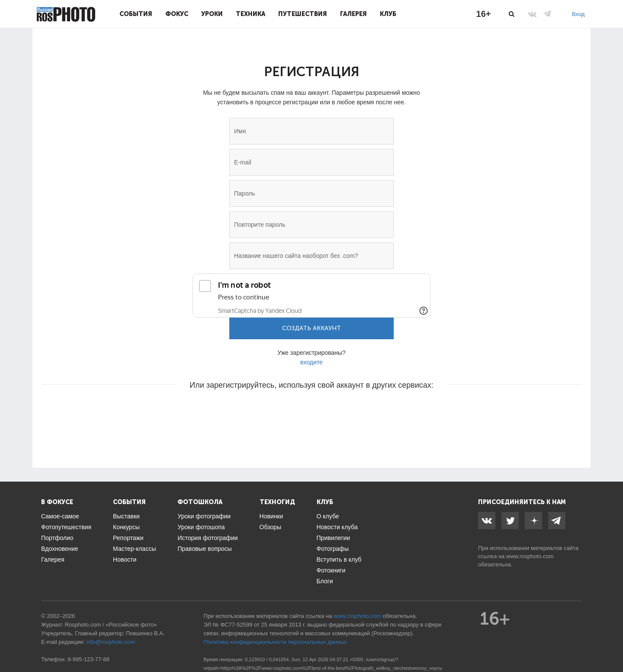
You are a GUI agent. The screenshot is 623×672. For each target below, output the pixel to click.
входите (311, 362)
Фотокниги (331, 570)
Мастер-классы (134, 549)
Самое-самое (60, 516)
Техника (250, 14)
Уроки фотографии (204, 516)
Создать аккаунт (311, 328)
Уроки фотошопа (201, 527)
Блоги (325, 581)
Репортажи (128, 538)
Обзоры (271, 527)
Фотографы (333, 549)
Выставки (126, 516)
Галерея (353, 14)
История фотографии (207, 538)
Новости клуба (337, 527)
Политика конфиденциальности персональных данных (275, 642)
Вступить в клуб (339, 559)
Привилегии (334, 538)
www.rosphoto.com (530, 556)
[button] (246, 411)
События (136, 14)
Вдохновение (60, 549)
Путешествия (303, 14)
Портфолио (57, 538)
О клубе (328, 516)
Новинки (271, 516)
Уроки (212, 14)
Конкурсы (126, 527)
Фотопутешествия (66, 527)
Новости (125, 559)
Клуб (388, 14)
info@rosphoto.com (111, 642)
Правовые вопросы (204, 549)
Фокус (177, 14)
